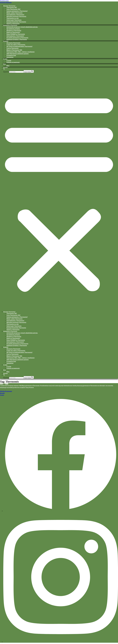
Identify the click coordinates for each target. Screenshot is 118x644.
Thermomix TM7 (12, 7)
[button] (4, 69)
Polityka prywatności (13, 62)
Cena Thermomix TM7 (13, 9)
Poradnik (6, 41)
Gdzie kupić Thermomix (14, 20)
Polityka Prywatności (6, 391)
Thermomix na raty (13, 18)
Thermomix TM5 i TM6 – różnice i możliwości (21, 52)
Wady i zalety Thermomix (15, 13)
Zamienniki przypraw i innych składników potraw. (22, 27)
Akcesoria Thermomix (13, 43)
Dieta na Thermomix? (13, 32)
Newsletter (10, 57)
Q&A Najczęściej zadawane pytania (18, 54)
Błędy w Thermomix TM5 (14, 50)
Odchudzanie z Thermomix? (15, 36)
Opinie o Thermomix (13, 24)
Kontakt (5, 67)
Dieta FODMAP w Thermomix (16, 34)
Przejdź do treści (4, 1)
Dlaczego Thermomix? (9, 6)
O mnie (5, 59)
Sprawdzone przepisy (13, 29)
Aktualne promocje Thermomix (16, 16)
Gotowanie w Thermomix (10, 25)
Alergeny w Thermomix (14, 31)
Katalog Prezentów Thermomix (16, 22)
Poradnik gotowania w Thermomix (17, 38)
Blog (4, 64)
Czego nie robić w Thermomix (16, 45)
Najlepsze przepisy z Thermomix (17, 39)
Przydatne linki (11, 55)
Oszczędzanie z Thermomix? (15, 15)
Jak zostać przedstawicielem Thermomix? (20, 46)
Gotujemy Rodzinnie (6, 2)
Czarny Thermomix (13, 48)
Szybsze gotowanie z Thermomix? (17, 11)
